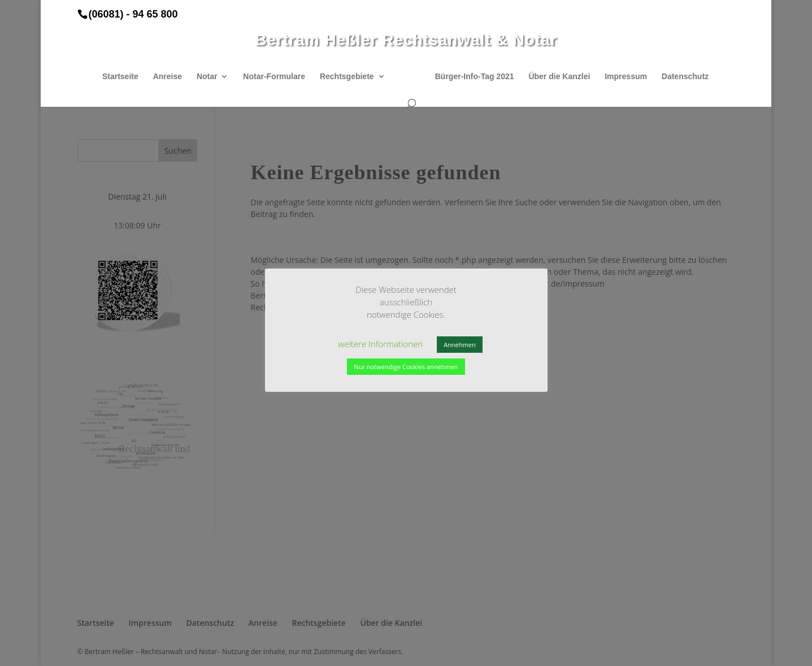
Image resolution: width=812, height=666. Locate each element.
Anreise (168, 77)
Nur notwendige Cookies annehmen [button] (406, 367)
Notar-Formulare (274, 77)
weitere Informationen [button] (380, 344)
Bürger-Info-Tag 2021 (475, 77)
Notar (207, 77)
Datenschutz (685, 77)
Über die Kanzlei (559, 77)
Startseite (120, 77)
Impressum (626, 77)
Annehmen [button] (459, 345)
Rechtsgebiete (347, 77)
